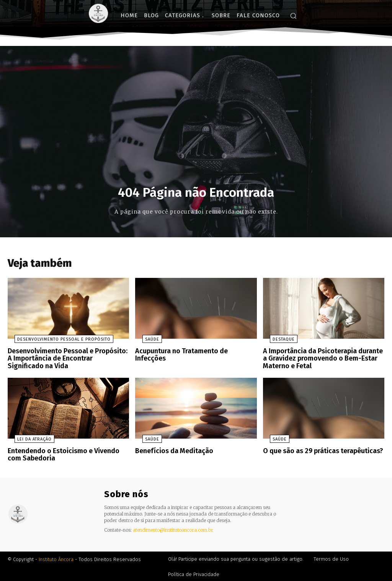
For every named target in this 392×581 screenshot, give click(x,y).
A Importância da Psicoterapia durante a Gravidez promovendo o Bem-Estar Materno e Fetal (321, 360)
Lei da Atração (28, 439)
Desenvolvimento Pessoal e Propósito (57, 342)
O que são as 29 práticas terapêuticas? (320, 451)
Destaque (277, 342)
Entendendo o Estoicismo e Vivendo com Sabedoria (67, 454)
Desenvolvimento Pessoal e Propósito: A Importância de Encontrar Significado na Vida (67, 360)
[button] (293, 16)
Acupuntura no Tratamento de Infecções (193, 353)
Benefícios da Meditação (172, 451)
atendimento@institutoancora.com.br (173, 528)
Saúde (145, 342)
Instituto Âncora (56, 558)
